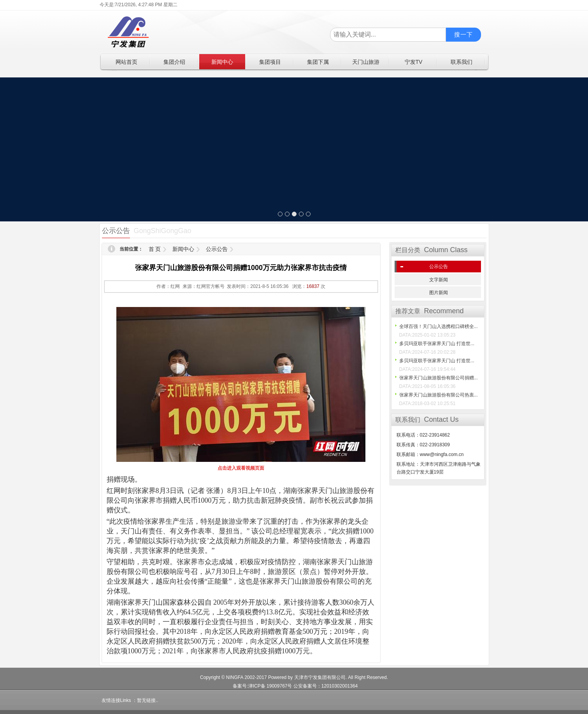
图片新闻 (439, 293)
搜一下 (463, 34)
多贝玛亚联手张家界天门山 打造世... (437, 344)
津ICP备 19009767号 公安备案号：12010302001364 (303, 686)
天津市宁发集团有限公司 (320, 677)
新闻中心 (183, 249)
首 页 (155, 249)
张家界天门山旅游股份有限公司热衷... (439, 395)
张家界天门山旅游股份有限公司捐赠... (439, 378)
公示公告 (217, 249)
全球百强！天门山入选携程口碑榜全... (439, 326)
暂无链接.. (148, 700)
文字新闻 (439, 280)
